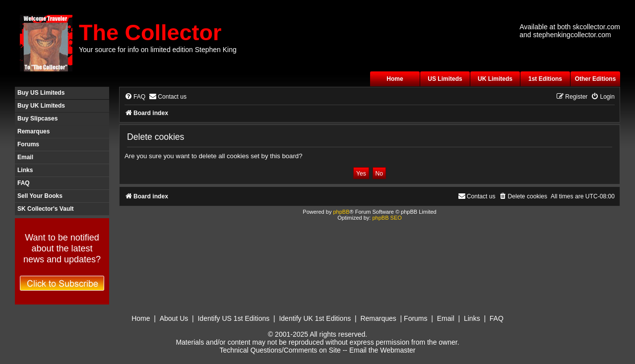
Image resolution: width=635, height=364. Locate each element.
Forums (28, 144)
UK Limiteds (495, 79)
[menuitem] (135, 97)
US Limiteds (445, 79)
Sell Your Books (40, 196)
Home (395, 79)
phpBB (341, 212)
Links (25, 170)
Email (25, 157)
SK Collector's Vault (46, 209)
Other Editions (596, 79)
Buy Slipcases (37, 119)
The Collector (150, 32)
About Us (174, 318)
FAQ (24, 183)
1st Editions (545, 79)
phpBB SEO (387, 218)
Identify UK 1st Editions (315, 318)
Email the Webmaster (382, 350)
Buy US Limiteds (41, 93)
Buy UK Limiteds (41, 106)
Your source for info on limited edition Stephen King (158, 50)
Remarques (33, 131)
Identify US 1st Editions (233, 318)
